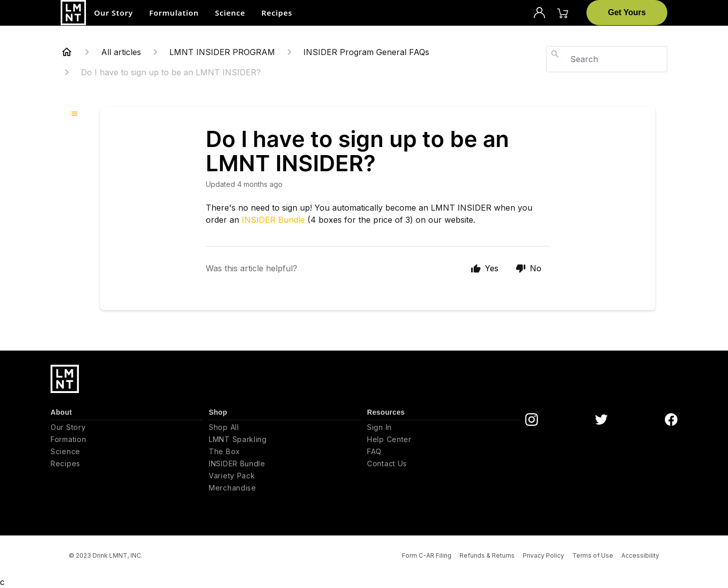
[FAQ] (443, 452)
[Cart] (563, 13)
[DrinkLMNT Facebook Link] (671, 420)
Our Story (113, 13)
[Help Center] (443, 439)
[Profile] (539, 13)
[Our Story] (127, 427)
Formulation (174, 13)
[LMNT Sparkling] (285, 439)
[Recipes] (127, 464)
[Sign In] (443, 427)
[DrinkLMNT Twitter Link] (601, 420)
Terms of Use (593, 555)
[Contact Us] (443, 464)
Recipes (277, 13)
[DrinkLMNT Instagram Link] (532, 420)
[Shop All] (285, 427)
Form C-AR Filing (427, 555)
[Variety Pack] (285, 476)
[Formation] (127, 439)
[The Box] (285, 452)
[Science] (127, 452)
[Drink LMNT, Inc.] (73, 13)
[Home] (67, 52)
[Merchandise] (285, 488)
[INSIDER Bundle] (285, 464)
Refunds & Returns (487, 555)
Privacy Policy (543, 555)
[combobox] (607, 59)
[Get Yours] (627, 13)
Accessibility (640, 555)
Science (230, 13)
